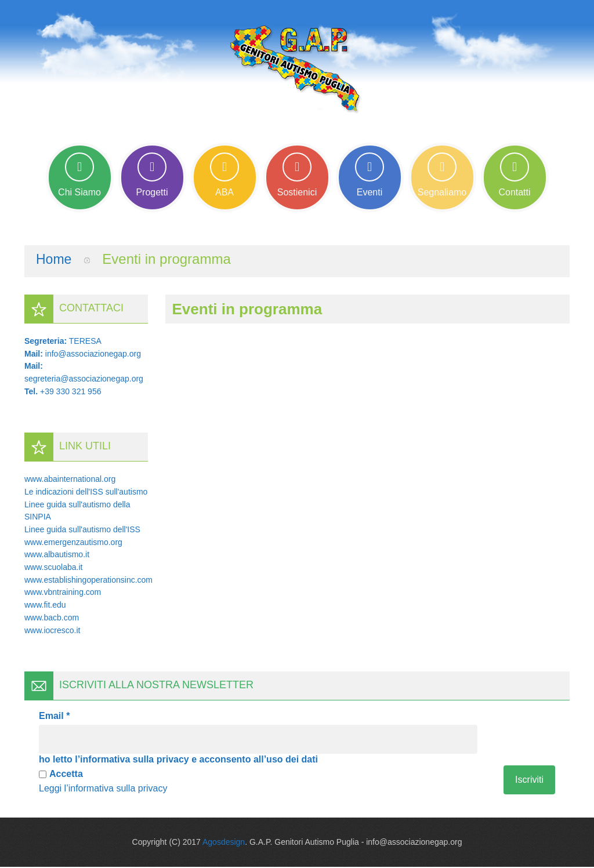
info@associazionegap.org (93, 354)
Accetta (61, 775)
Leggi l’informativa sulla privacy (103, 789)
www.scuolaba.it (53, 568)
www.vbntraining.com (63, 593)
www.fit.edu (45, 606)
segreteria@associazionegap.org (84, 380)
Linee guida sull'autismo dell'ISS (82, 531)
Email (54, 717)
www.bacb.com (52, 619)
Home (55, 260)
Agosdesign (224, 843)
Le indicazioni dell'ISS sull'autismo (86, 493)
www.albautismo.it (57, 555)
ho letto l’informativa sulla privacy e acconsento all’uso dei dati (178, 760)
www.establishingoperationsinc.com (88, 581)
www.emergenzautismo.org (73, 543)
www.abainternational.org (70, 480)
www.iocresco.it (52, 631)
